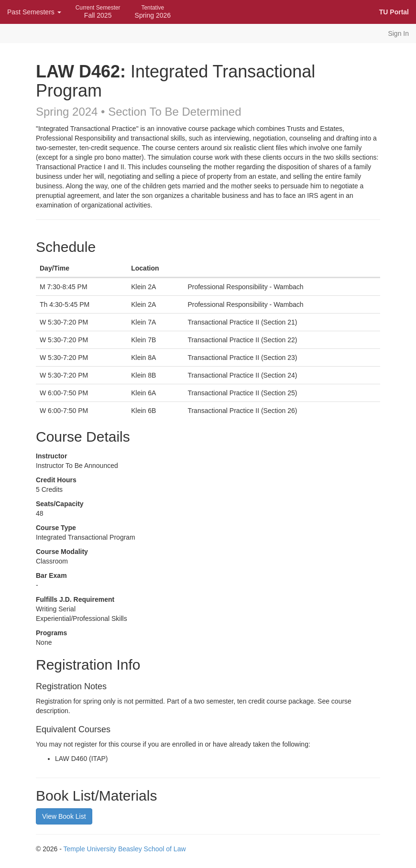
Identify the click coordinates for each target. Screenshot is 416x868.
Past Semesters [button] (34, 12)
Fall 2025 (98, 12)
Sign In (398, 33)
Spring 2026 (153, 12)
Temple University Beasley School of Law (125, 849)
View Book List (64, 816)
